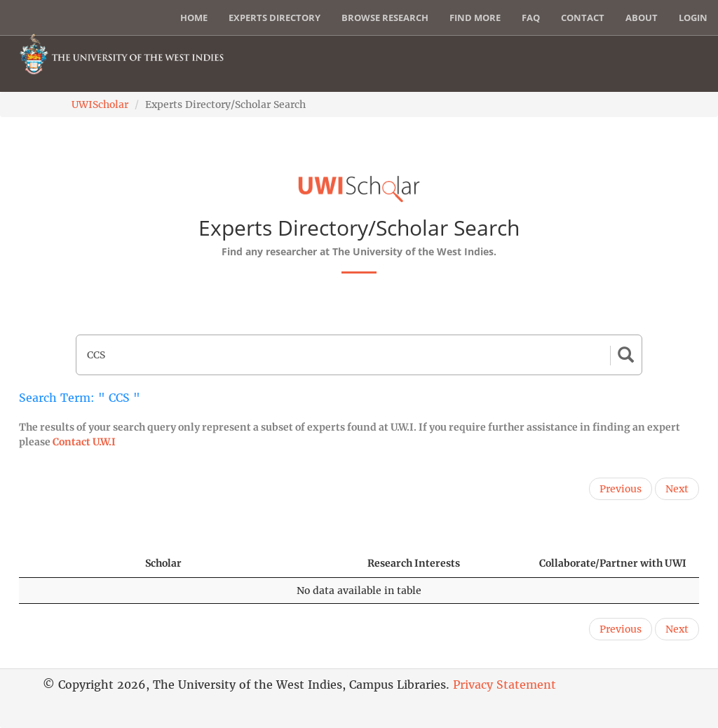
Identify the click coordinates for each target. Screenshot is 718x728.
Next (677, 489)
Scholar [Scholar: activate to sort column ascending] (163, 563)
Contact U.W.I (84, 442)
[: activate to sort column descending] (76, 564)
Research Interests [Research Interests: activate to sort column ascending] (414, 563)
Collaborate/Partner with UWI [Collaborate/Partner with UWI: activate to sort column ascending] (613, 563)
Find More (475, 18)
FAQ (531, 18)
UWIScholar (100, 105)
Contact (583, 18)
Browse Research (385, 18)
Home (194, 18)
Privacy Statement (504, 685)
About (642, 18)
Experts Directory (275, 18)
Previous (621, 489)
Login (693, 18)
